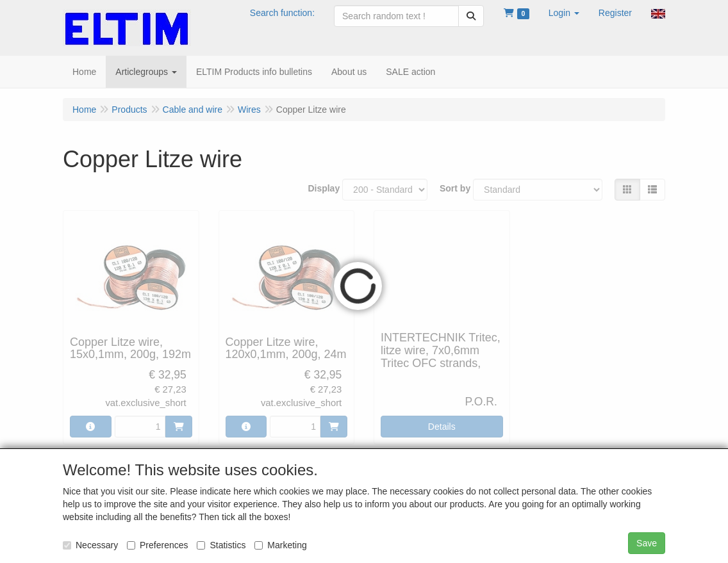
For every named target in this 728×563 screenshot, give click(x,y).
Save (647, 543)
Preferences (157, 545)
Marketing (280, 545)
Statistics (221, 545)
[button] (564, 13)
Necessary (90, 545)
